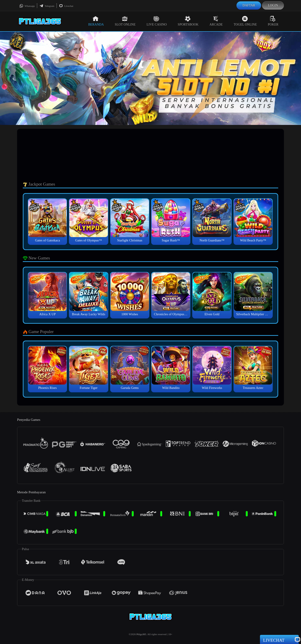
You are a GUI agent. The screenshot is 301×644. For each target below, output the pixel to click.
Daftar (249, 5)
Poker (273, 21)
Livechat (66, 6)
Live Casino (157, 21)
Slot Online (125, 21)
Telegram (47, 6)
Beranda (96, 21)
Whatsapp (27, 6)
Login (273, 5)
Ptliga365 (141, 634)
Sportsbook (188, 21)
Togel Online (245, 21)
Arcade (216, 21)
